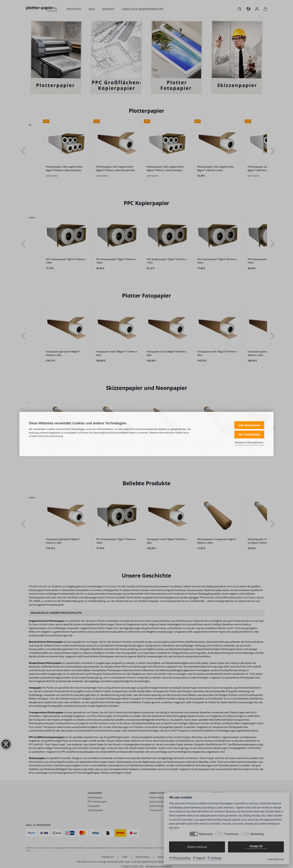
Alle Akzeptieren (249, 425)
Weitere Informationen (249, 442)
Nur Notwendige (249, 434)
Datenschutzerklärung (50, 436)
